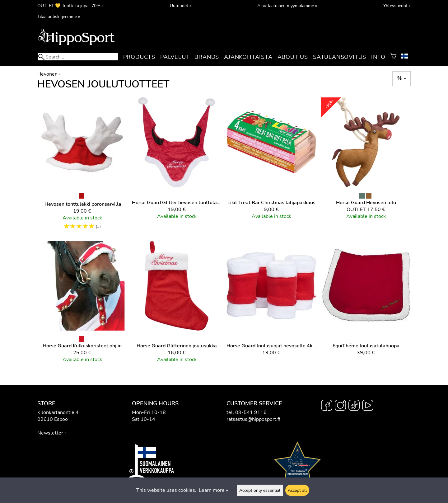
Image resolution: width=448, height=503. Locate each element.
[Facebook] (327, 406)
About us (293, 57)
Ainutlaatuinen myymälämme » (287, 6)
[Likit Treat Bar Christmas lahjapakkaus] (271, 167)
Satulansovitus (340, 57)
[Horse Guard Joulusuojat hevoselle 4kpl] (271, 304)
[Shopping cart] (393, 57)
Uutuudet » (181, 6)
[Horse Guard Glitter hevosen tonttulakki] (177, 167)
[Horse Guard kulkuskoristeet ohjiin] (82, 304)
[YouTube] (368, 406)
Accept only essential (260, 490)
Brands (207, 57)
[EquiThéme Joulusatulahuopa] (366, 304)
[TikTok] (354, 406)
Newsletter (50, 433)
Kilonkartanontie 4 (58, 412)
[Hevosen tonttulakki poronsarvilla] (82, 167)
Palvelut (175, 57)
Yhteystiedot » (397, 6)
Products (139, 57)
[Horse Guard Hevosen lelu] (366, 167)
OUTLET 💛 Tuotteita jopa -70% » (70, 6)
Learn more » (213, 490)
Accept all (297, 490)
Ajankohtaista (248, 57)
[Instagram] (340, 406)
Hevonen (49, 74)
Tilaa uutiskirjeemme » (59, 16)
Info (378, 57)
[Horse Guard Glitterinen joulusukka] (177, 304)
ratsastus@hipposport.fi (253, 419)
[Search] (78, 57)
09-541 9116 (251, 412)
